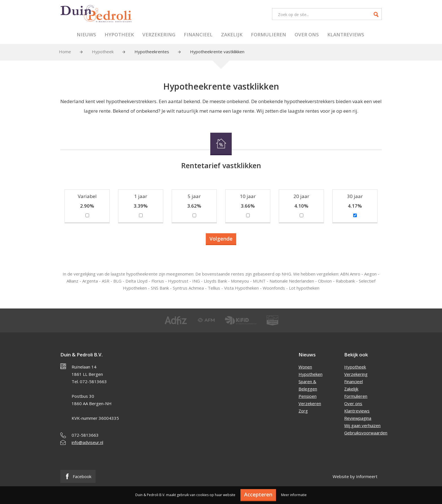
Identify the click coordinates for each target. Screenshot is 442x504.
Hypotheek (119, 35)
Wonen (305, 367)
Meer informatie (294, 495)
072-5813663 (85, 435)
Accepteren (258, 494)
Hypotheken (310, 374)
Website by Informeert (355, 476)
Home (65, 52)
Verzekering (159, 35)
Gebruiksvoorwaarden (366, 433)
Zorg (303, 411)
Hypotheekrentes (152, 52)
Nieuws (86, 35)
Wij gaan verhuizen (362, 425)
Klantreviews (346, 35)
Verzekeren (310, 403)
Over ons (307, 35)
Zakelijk (232, 35)
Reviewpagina (358, 418)
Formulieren (268, 35)
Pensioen (308, 396)
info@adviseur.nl (87, 442)
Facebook (78, 476)
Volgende (221, 239)
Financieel (198, 35)
